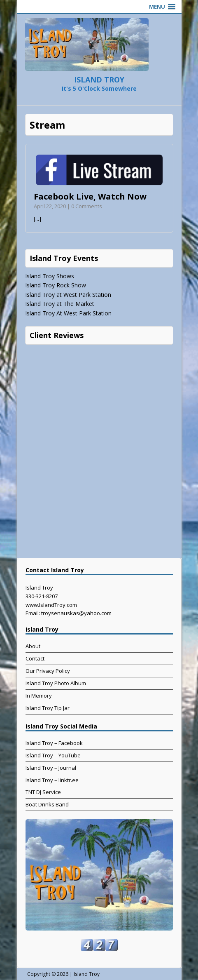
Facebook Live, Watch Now (90, 196)
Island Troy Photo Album (56, 683)
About (33, 646)
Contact (35, 658)
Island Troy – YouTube (53, 755)
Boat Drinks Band (47, 804)
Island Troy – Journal (51, 768)
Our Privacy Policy (48, 671)
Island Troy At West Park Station (68, 313)
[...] (37, 219)
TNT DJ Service (43, 792)
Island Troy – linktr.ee (52, 780)
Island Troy (87, 974)
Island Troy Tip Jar (48, 708)
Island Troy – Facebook (54, 743)
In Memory (39, 696)
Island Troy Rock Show (56, 285)
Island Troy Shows (50, 276)
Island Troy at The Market (60, 304)
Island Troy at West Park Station (68, 295)
